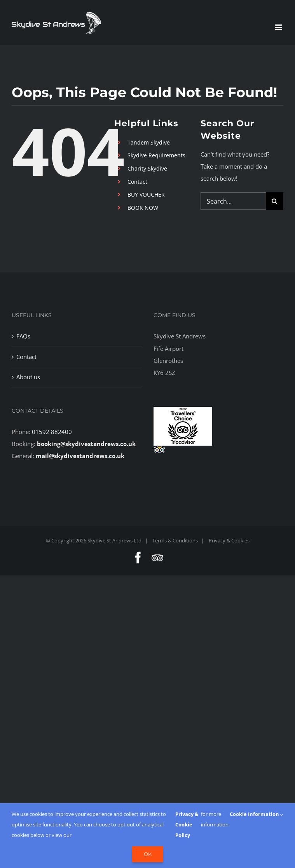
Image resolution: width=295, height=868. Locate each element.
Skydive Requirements (156, 155)
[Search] (275, 201)
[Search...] (233, 201)
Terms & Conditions (175, 540)
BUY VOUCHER (146, 194)
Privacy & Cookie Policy (187, 824)
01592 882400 (52, 432)
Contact (137, 182)
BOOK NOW (143, 208)
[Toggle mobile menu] (279, 27)
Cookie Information (257, 814)
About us (28, 377)
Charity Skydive (147, 168)
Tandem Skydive (149, 142)
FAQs (23, 336)
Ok (148, 854)
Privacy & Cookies (229, 540)
